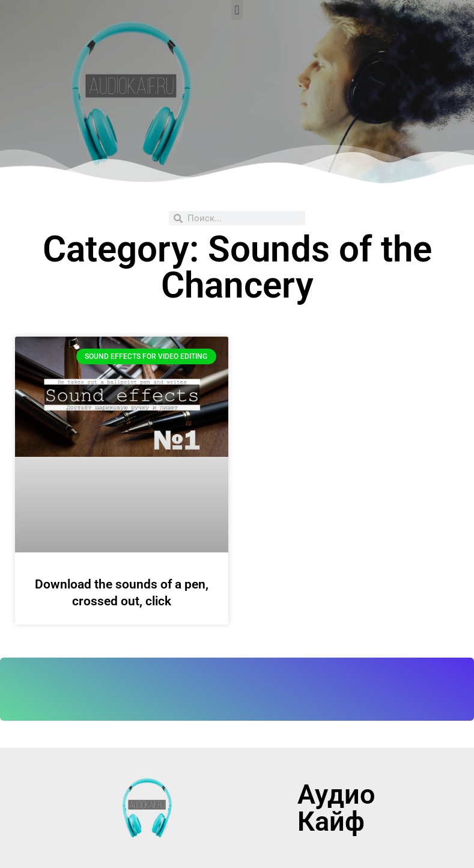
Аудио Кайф (336, 808)
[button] (237, 10)
